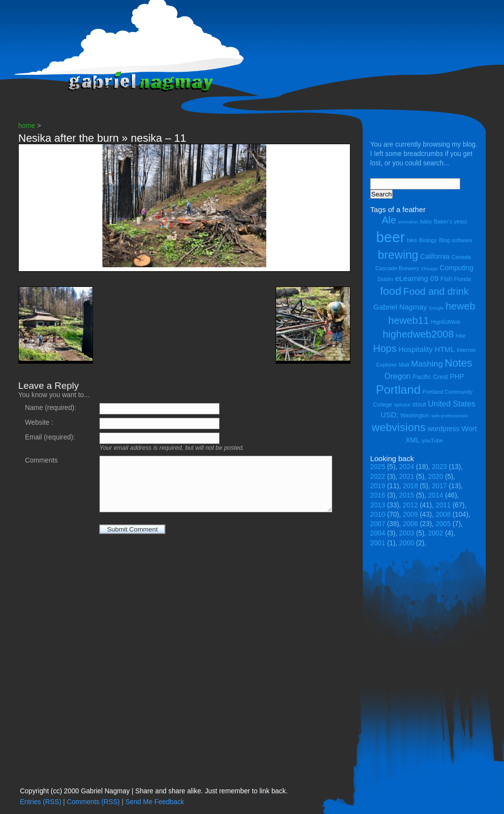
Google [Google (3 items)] (436, 308)
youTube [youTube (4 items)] (432, 440)
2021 (407, 477)
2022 (378, 477)
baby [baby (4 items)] (426, 221)
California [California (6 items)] (435, 256)
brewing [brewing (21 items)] (398, 255)
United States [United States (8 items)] (451, 404)
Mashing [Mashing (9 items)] (427, 364)
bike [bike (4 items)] (412, 240)
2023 (439, 467)
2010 (378, 515)
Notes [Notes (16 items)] (458, 363)
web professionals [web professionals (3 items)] (450, 416)
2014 (436, 495)
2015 (407, 495)
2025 (378, 467)
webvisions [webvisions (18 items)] (399, 427)
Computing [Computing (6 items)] (456, 268)
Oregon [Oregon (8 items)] (398, 376)
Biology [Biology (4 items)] (428, 240)
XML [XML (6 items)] (413, 440)
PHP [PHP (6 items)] (457, 376)
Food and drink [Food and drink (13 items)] (436, 291)
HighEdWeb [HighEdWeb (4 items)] (446, 322)
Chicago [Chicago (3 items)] (429, 269)
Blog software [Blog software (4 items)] (456, 240)
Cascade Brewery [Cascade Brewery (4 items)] (397, 268)
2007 (378, 524)
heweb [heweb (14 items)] (460, 306)
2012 (411, 505)
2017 (439, 486)
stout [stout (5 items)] (419, 404)
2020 (436, 477)
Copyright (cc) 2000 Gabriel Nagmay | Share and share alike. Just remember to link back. (154, 791)
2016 (378, 495)
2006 (411, 524)
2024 (407, 467)
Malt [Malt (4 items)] (404, 365)
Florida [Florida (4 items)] (463, 279)
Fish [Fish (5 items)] (446, 279)
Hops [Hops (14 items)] (385, 348)
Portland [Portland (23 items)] (398, 390)
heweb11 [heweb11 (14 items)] (409, 320)
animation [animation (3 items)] (408, 222)
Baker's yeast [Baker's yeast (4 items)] (450, 221)
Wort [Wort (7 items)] (469, 428)
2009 (411, 515)
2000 (407, 543)
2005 (443, 524)
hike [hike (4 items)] (461, 336)
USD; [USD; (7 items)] (389, 415)
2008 (443, 515)
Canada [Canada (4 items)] (461, 257)
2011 (443, 505)
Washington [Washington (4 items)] (415, 415)
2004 (378, 533)
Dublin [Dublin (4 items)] (385, 279)
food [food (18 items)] (391, 291)
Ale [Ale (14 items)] (389, 220)
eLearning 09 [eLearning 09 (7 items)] (417, 278)
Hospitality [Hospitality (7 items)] (416, 349)
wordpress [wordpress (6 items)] (443, 429)
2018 (411, 486)
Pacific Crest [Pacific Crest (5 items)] (430, 377)
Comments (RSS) (94, 802)
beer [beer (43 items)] (391, 237)
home (27, 126)
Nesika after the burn (68, 138)
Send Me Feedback (155, 802)
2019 (378, 486)
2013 (378, 505)
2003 (407, 533)
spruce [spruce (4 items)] (402, 405)
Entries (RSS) (40, 802)
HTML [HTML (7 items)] (445, 349)
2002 (436, 533)
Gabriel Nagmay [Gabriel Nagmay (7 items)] (400, 307)
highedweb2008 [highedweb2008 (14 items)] (418, 334)
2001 (378, 543)
